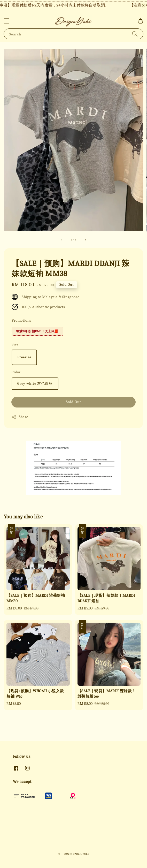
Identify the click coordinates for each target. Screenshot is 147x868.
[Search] (135, 34)
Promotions (21, 320)
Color (16, 372)
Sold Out (73, 402)
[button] (6, 21)
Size (15, 344)
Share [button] (20, 417)
